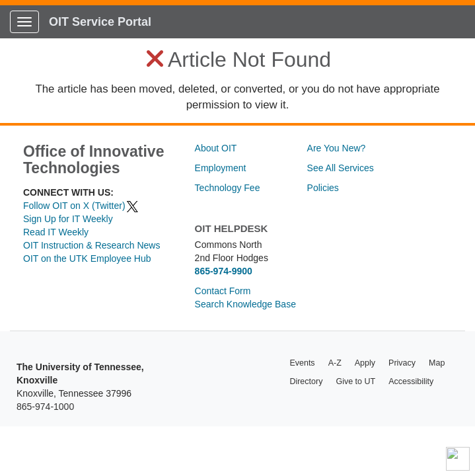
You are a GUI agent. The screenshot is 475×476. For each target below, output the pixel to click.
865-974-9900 (224, 271)
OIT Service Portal (100, 22)
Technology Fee (228, 188)
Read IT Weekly (56, 232)
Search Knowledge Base (245, 304)
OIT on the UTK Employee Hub (87, 258)
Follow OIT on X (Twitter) (81, 206)
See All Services (341, 168)
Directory (306, 381)
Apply (365, 363)
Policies (323, 188)
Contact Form (223, 291)
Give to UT (355, 381)
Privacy (402, 363)
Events (302, 363)
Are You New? (337, 148)
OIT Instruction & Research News (91, 245)
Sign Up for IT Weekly (68, 219)
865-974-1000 (45, 407)
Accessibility (411, 381)
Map (437, 363)
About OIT (216, 148)
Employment (221, 168)
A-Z (335, 363)
